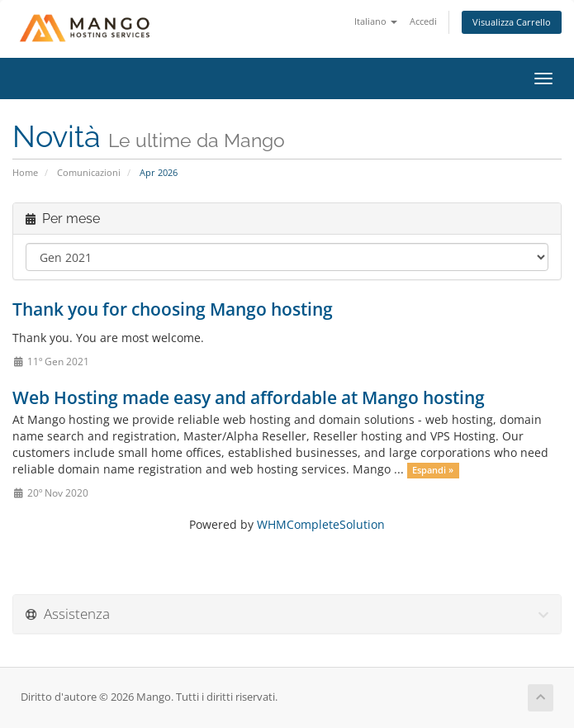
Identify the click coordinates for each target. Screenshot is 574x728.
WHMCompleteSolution (321, 524)
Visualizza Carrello (512, 22)
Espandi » (433, 470)
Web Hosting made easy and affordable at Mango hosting (249, 397)
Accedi (423, 21)
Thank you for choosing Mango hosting (173, 309)
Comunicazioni (89, 172)
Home (25, 172)
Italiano (376, 21)
